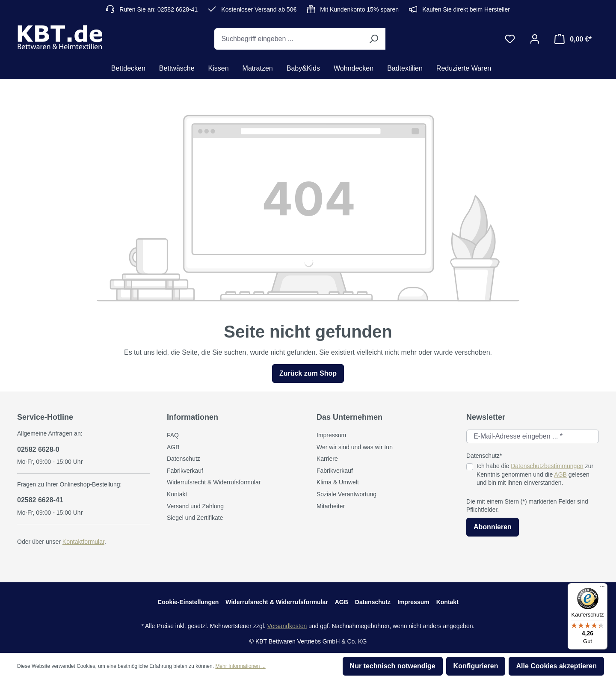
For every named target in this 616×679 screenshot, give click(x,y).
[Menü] (602, 588)
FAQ (173, 435)
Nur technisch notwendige (393, 666)
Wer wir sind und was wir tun (355, 447)
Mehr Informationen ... (240, 666)
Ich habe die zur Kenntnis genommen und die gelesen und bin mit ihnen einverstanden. (535, 474)
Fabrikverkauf (185, 471)
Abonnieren (493, 527)
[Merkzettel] (510, 39)
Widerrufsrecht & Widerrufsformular (214, 482)
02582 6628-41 (40, 500)
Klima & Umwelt (338, 482)
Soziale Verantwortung (346, 494)
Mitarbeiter (331, 506)
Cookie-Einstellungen (188, 602)
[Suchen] (373, 39)
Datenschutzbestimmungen (547, 466)
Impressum (331, 435)
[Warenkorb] (573, 39)
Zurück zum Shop (308, 373)
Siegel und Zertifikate (195, 518)
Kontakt (177, 494)
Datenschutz (184, 459)
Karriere (327, 459)
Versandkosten (287, 626)
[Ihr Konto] (535, 39)
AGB (173, 447)
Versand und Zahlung (195, 506)
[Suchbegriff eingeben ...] (288, 39)
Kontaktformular (83, 542)
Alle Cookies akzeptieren (556, 666)
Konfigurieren (476, 666)
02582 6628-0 (38, 449)
